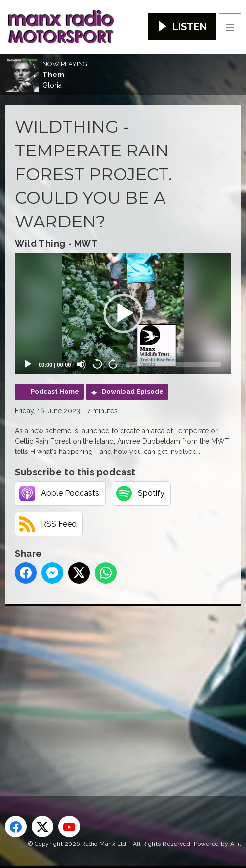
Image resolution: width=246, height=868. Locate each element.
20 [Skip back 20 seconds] (98, 364)
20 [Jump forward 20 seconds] (113, 364)
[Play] (28, 364)
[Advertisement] (125, 685)
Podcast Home (55, 392)
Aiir (235, 844)
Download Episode (133, 392)
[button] (123, 313)
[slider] (174, 364)
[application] (123, 313)
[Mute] (82, 364)
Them (53, 75)
